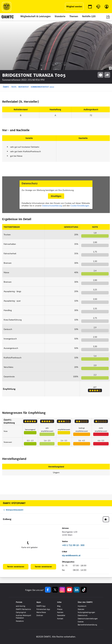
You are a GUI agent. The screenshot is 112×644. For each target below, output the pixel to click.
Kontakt (60, 619)
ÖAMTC (6, 87)
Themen (74, 16)
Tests (14, 87)
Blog (59, 606)
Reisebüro (20, 621)
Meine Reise (41, 612)
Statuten (81, 609)
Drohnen (40, 615)
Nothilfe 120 (89, 16)
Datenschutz (83, 615)
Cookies (81, 622)
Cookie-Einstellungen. (80, 206)
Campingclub (21, 612)
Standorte (60, 16)
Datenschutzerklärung (52, 206)
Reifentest (24, 87)
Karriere (60, 612)
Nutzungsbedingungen (86, 612)
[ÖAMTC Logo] (7, 7)
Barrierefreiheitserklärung (87, 625)
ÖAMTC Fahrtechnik (23, 609)
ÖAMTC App (41, 606)
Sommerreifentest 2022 (42, 87)
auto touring (20, 606)
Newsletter (61, 615)
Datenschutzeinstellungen (88, 619)
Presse (60, 609)
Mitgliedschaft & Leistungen (36, 16)
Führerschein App (43, 609)
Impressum (82, 606)
